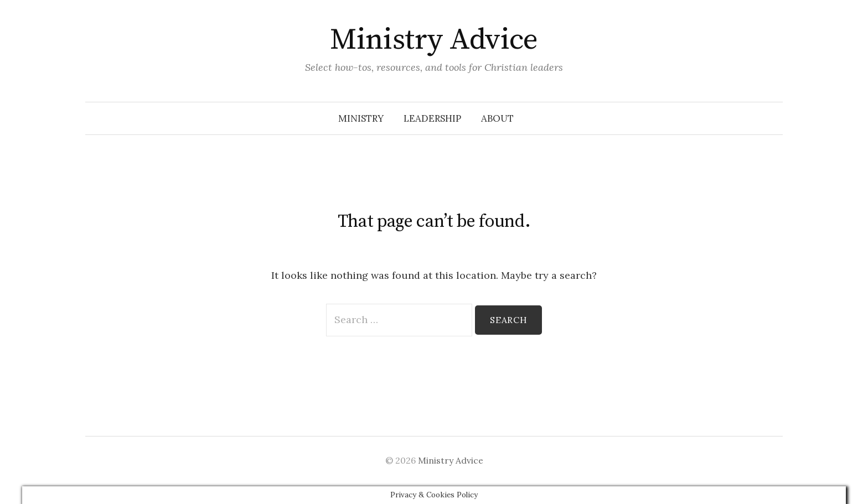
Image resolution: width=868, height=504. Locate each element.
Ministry (361, 118)
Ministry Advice (434, 40)
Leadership (432, 118)
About (497, 118)
